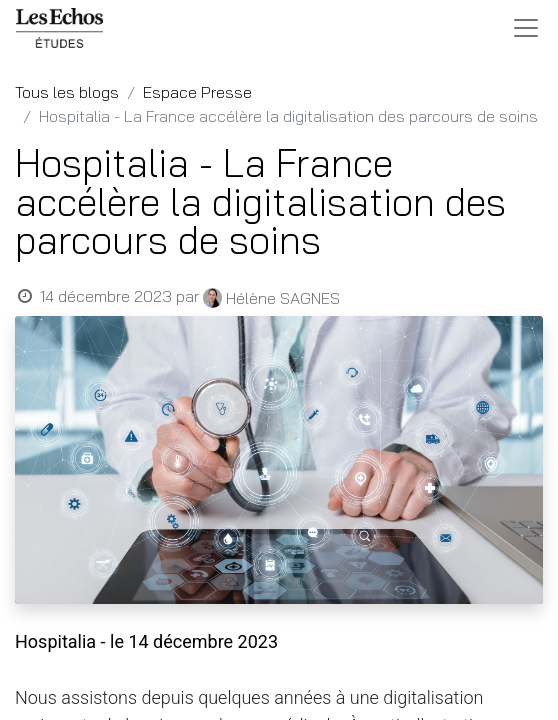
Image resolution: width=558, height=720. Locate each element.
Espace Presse (197, 92)
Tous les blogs (67, 92)
